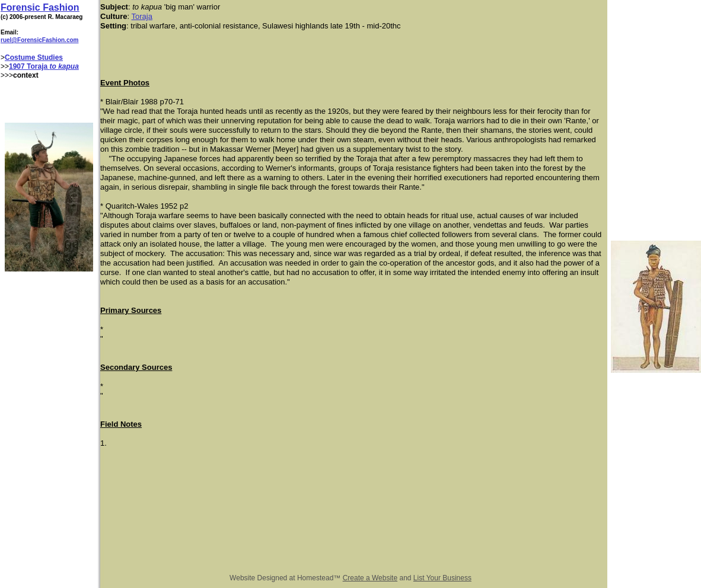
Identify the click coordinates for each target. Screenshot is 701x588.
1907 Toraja (29, 66)
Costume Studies (34, 57)
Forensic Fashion (40, 7)
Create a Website (370, 578)
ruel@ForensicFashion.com (39, 40)
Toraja (142, 16)
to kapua (64, 66)
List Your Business (442, 578)
